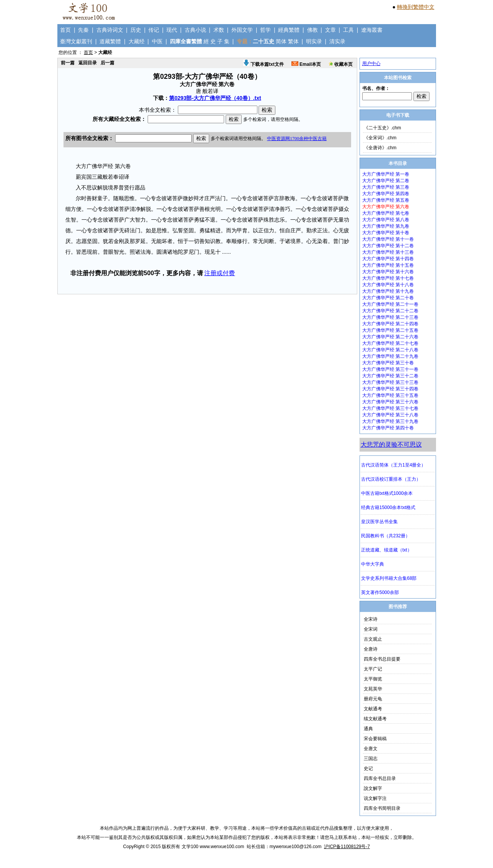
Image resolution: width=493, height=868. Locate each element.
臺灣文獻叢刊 (76, 41)
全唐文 (371, 749)
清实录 (337, 41)
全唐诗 (371, 649)
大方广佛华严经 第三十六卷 (390, 402)
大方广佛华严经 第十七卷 (388, 278)
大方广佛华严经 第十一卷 (388, 239)
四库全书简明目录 (382, 808)
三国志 (371, 759)
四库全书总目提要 (382, 659)
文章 (330, 30)
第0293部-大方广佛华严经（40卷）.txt (215, 98)
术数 (219, 30)
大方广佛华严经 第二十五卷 (390, 330)
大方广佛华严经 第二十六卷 (390, 337)
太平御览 (373, 679)
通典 (368, 729)
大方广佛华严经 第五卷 (386, 200)
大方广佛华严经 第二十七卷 (390, 343)
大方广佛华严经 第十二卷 (388, 246)
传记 (154, 30)
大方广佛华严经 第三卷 (386, 187)
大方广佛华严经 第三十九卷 (390, 421)
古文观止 (373, 639)
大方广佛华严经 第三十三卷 (390, 382)
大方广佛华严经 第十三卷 (388, 252)
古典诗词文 (110, 30)
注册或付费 (220, 273)
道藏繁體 (110, 41)
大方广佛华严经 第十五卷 (388, 265)
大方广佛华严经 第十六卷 (388, 272)
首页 (65, 30)
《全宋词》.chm (380, 138)
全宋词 (371, 629)
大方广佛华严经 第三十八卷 (390, 415)
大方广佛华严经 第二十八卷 (390, 350)
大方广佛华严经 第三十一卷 (390, 369)
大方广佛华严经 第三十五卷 (390, 395)
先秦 (83, 30)
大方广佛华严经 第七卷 (386, 213)
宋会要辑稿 (375, 739)
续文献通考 (375, 719)
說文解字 (373, 788)
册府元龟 (373, 699)
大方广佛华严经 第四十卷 (388, 428)
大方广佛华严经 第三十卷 (388, 363)
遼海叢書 (372, 30)
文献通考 (373, 709)
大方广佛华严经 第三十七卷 (390, 408)
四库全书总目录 (380, 778)
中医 (157, 41)
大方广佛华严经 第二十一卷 (390, 304)
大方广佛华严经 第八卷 (386, 220)
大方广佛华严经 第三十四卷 (390, 389)
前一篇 (68, 63)
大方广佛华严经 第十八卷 (388, 285)
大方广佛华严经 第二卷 (386, 181)
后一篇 (107, 63)
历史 (136, 30)
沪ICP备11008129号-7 (347, 847)
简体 (281, 41)
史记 (368, 768)
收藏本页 (341, 64)
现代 (172, 30)
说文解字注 (375, 798)
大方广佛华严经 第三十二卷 (390, 376)
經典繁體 (289, 30)
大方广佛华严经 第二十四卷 (390, 324)
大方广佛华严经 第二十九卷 (390, 356)
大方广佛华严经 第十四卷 (388, 259)
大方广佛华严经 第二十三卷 (390, 317)
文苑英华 (373, 689)
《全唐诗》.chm (380, 148)
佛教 (312, 30)
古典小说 (195, 30)
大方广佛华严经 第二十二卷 (390, 311)
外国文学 (242, 30)
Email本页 (306, 64)
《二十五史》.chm (382, 128)
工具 (348, 30)
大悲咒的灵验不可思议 (391, 445)
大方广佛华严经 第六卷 (386, 207)
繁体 (293, 41)
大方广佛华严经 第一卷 (386, 174)
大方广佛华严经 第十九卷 (388, 291)
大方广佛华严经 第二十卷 (388, 298)
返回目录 (88, 63)
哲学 (265, 30)
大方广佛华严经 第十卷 (386, 233)
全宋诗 (371, 619)
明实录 (314, 41)
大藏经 (137, 41)
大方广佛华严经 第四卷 (386, 194)
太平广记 (373, 669)
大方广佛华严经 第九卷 (386, 226)
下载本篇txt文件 (264, 64)
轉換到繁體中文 (416, 7)
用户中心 (371, 64)
